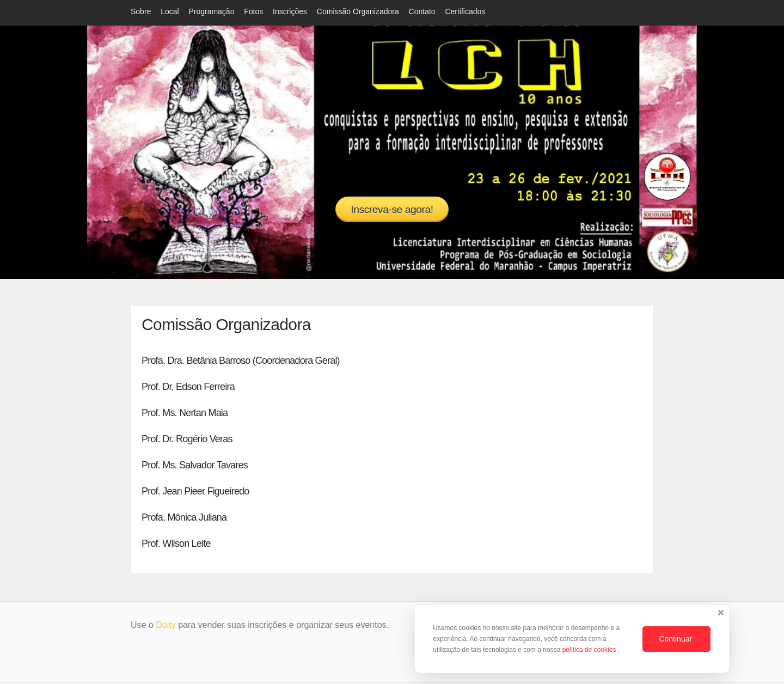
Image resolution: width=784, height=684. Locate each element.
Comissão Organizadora (358, 11)
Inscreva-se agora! (392, 210)
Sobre (141, 11)
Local (170, 11)
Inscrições (290, 11)
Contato (422, 11)
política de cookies (590, 650)
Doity (166, 626)
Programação (211, 11)
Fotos (253, 11)
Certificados (465, 11)
